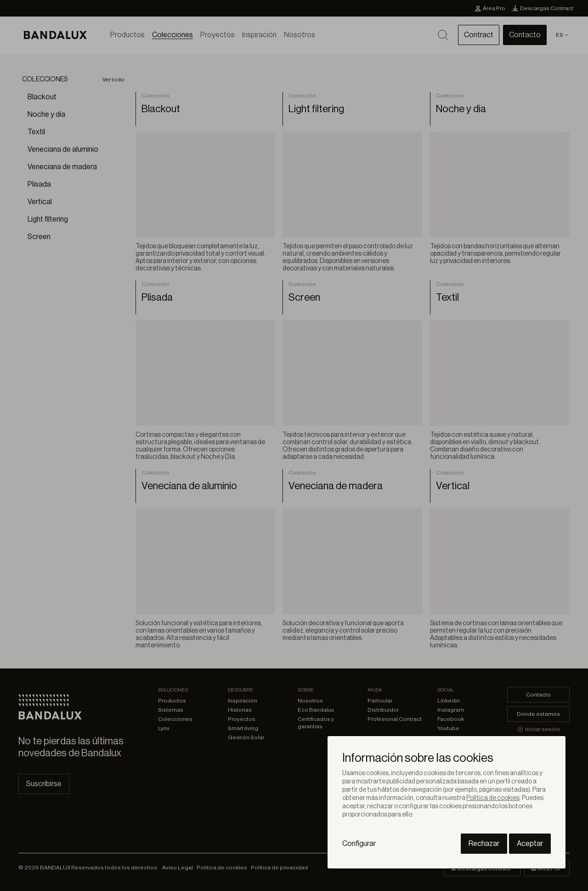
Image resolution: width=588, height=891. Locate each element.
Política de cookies (493, 798)
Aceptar (530, 844)
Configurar (359, 844)
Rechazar (484, 844)
